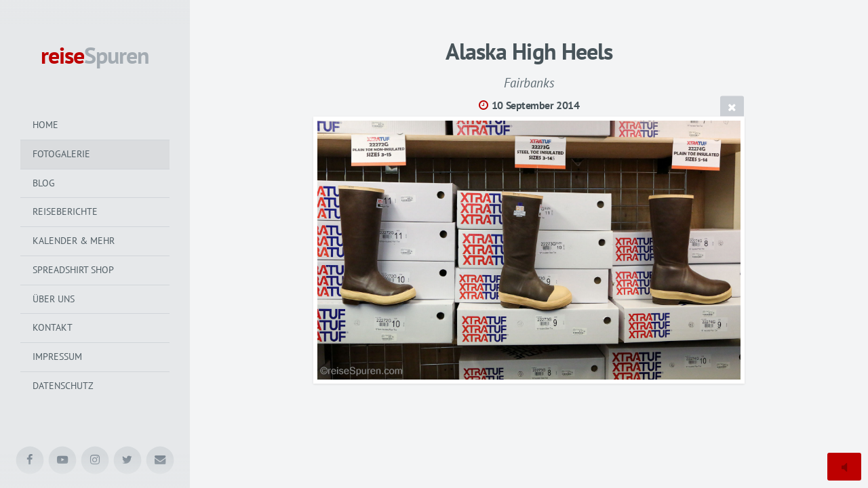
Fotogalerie (61, 154)
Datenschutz (63, 386)
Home (45, 125)
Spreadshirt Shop (73, 270)
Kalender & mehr (74, 241)
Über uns (54, 299)
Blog (44, 183)
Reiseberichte (65, 211)
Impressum (57, 357)
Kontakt (53, 327)
